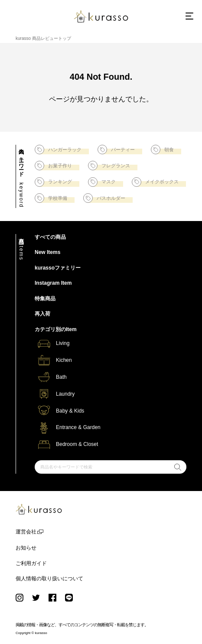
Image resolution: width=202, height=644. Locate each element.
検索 (178, 468)
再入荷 (42, 314)
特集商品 (45, 299)
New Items (47, 252)
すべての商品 (50, 237)
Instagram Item (53, 283)
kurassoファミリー (58, 268)
